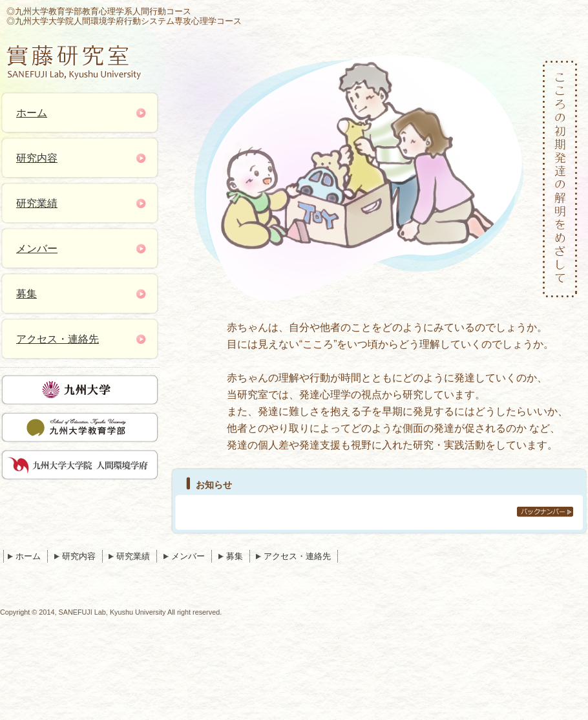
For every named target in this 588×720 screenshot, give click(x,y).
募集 (26, 294)
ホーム (32, 113)
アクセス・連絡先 (58, 339)
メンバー (37, 249)
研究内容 (37, 158)
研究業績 (37, 203)
